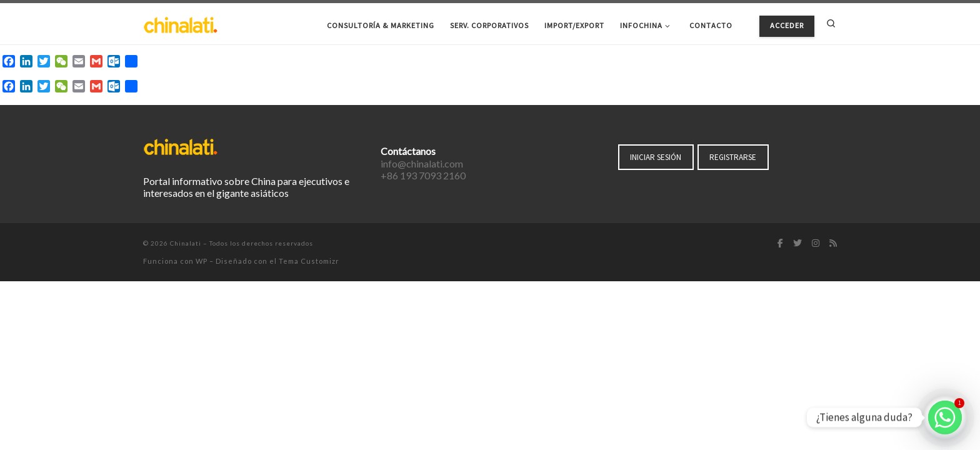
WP (202, 261)
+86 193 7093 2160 (423, 175)
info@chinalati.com (422, 163)
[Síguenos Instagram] (816, 244)
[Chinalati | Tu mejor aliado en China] (181, 23)
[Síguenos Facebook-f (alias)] (780, 244)
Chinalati (186, 243)
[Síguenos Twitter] (797, 244)
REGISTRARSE (733, 157)
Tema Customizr (309, 261)
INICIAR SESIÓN (656, 157)
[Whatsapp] (945, 417)
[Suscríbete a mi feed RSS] (833, 244)
